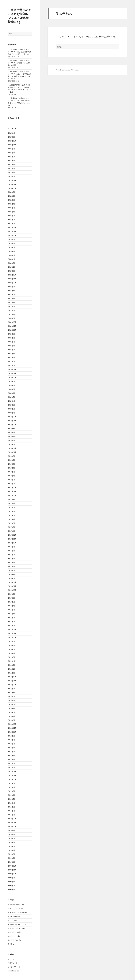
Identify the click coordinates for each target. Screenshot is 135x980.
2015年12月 (12, 582)
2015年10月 (12, 590)
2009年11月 (12, 870)
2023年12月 (12, 228)
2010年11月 (12, 823)
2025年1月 (12, 176)
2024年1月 (12, 224)
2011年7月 (12, 791)
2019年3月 (12, 436)
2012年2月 (12, 764)
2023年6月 (12, 251)
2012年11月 (12, 728)
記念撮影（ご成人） (15, 936)
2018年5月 (12, 472)
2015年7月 (12, 602)
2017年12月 (12, 488)
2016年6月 (12, 559)
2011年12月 (12, 771)
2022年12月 (12, 275)
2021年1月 (12, 365)
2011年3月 (12, 807)
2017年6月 (12, 511)
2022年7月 (12, 295)
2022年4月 (12, 306)
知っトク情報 (13, 920)
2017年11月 (12, 492)
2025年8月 (12, 153)
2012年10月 (12, 732)
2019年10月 (12, 425)
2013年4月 (12, 708)
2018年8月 (12, 460)
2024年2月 (12, 220)
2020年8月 (12, 385)
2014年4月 (12, 661)
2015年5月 (12, 610)
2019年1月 (12, 444)
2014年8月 (12, 645)
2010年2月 (12, 858)
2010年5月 (12, 846)
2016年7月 (12, 555)
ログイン (11, 959)
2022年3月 (12, 310)
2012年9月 (12, 736)
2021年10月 (12, 330)
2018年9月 (12, 456)
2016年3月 (12, 570)
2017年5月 (12, 515)
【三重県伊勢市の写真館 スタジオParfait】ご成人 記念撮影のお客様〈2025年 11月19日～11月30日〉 (19, 102)
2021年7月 (12, 342)
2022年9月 (12, 287)
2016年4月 (12, 567)
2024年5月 (12, 208)
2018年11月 (12, 452)
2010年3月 (12, 854)
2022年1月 (12, 318)
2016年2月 (12, 574)
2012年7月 (12, 744)
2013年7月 (12, 696)
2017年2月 (12, 527)
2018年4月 (12, 476)
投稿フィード (13, 963)
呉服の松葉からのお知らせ (17, 912)
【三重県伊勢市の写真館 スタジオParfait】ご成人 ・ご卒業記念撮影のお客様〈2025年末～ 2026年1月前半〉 (20, 75)
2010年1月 (12, 862)
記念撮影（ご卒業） (15, 932)
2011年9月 (12, 783)
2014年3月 (12, 665)
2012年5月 (12, 752)
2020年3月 (12, 405)
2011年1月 (12, 815)
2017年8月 (12, 503)
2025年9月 (12, 149)
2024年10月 (12, 188)
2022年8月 (12, 291)
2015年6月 (12, 606)
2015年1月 (12, 626)
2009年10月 (12, 874)
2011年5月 (12, 799)
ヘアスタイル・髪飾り (16, 909)
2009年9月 (12, 878)
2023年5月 (12, 255)
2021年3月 (12, 358)
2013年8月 (12, 693)
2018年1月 (12, 484)
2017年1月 (12, 531)
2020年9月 (12, 381)
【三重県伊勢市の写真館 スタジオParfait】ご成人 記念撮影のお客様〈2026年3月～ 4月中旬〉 (19, 52)
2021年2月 (12, 362)
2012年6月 (12, 748)
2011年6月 (12, 795)
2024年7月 (12, 200)
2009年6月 (12, 890)
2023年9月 (12, 239)
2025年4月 (12, 169)
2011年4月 (12, 803)
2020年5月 (12, 397)
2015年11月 (12, 586)
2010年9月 (12, 830)
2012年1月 (12, 767)
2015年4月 (12, 614)
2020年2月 (12, 409)
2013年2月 (12, 716)
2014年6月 (12, 653)
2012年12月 (12, 724)
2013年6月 (12, 700)
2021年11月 (12, 326)
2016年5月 (12, 563)
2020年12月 (12, 369)
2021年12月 (12, 322)
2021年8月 (12, 338)
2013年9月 (12, 689)
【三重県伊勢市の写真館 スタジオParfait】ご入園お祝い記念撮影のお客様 (19, 63)
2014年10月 (12, 637)
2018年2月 (12, 480)
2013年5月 (12, 704)
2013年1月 (12, 720)
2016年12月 (12, 535)
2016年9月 (12, 547)
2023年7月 (12, 247)
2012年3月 (12, 760)
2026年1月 (12, 137)
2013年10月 (12, 685)
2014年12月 (12, 630)
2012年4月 (12, 756)
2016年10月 (12, 543)
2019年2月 (12, 440)
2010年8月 (12, 834)
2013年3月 (12, 712)
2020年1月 (12, 413)
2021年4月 (12, 354)
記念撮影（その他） (15, 940)
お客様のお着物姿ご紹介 (17, 905)
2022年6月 (12, 299)
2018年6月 (12, 468)
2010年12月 (12, 819)
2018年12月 (12, 448)
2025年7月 (12, 157)
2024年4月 (12, 212)
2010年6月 (12, 842)
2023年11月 (12, 231)
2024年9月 (12, 192)
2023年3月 (12, 263)
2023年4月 (12, 259)
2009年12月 (12, 866)
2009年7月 (12, 886)
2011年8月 (12, 787)
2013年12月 (12, 677)
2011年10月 (12, 779)
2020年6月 (12, 393)
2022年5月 (12, 302)
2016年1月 (12, 578)
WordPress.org (13, 971)
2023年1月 (12, 271)
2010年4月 (12, 850)
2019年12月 (12, 417)
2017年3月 (12, 523)
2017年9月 (12, 499)
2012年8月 (12, 740)
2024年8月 (12, 196)
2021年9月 (12, 334)
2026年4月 (12, 133)
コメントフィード (14, 967)
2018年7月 (12, 464)
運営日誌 (11, 944)
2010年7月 (12, 838)
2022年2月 (12, 314)
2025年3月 (12, 172)
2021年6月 (12, 346)
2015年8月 (12, 598)
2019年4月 (12, 433)
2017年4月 (12, 519)
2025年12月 (12, 141)
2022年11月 (12, 279)
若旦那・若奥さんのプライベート (20, 924)
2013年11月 (12, 681)
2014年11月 (12, 633)
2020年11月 (12, 373)
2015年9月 (12, 594)
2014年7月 (12, 649)
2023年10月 (12, 235)
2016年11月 (12, 539)
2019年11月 (12, 421)
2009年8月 (12, 882)
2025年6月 (12, 161)
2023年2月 (12, 267)
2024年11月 (12, 184)
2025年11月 (12, 145)
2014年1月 (12, 673)
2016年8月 (12, 551)
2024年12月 (12, 180)
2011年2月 (12, 811)
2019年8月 (12, 429)
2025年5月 (12, 165)
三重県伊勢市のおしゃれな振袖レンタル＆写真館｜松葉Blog (20, 16)
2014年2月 (12, 669)
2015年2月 (12, 622)
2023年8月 (12, 243)
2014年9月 (12, 641)
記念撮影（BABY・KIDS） (17, 928)
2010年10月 (12, 826)
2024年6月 (12, 204)
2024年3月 (12, 216)
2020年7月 (12, 389)
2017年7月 (12, 507)
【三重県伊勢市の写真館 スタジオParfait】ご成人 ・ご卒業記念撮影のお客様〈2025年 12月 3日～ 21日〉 (19, 88)
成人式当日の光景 (14, 916)
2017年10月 (12, 496)
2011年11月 (12, 775)
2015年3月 (12, 618)
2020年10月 (12, 377)
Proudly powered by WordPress (67, 70)
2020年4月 (12, 401)
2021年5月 (12, 350)
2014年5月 (12, 657)
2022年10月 (12, 283)
